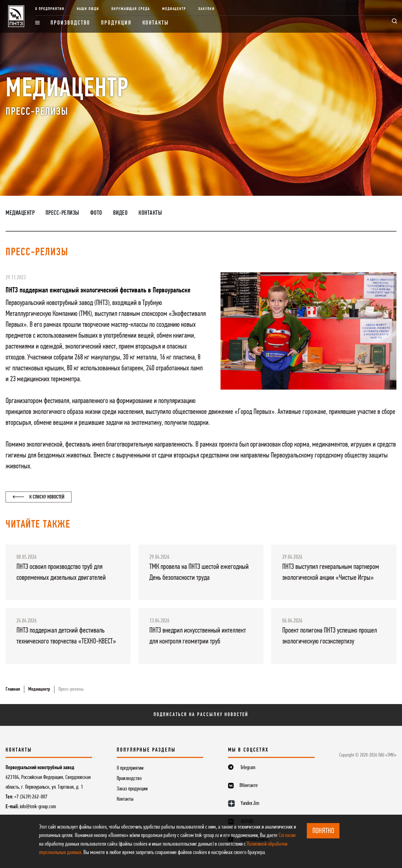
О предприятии (50, 9)
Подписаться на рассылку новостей (201, 715)
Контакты (156, 23)
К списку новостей (38, 497)
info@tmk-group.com (38, 807)
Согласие (287, 835)
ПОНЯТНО (323, 831)
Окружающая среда (131, 9)
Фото (96, 213)
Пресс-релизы (62, 213)
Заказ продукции (132, 789)
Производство (70, 23)
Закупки (206, 9)
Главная (13, 689)
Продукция (116, 23)
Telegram (248, 768)
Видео (120, 213)
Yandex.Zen (250, 803)
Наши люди (88, 9)
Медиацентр (174, 9)
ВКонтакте (249, 786)
